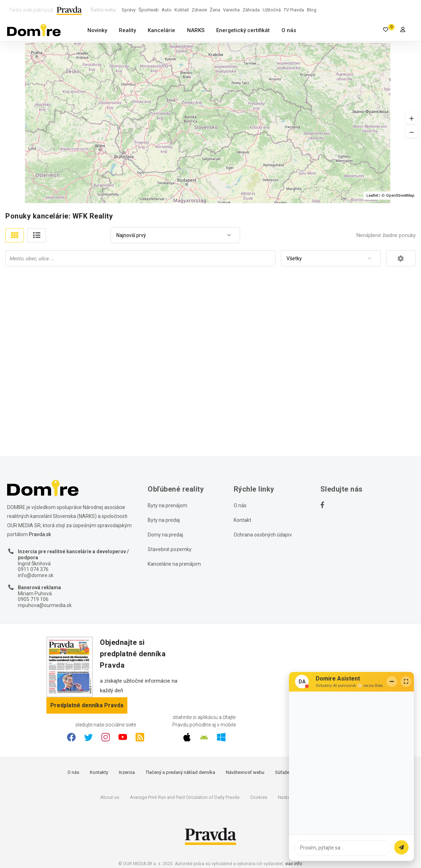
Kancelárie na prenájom (174, 564)
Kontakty (99, 772)
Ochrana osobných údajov (263, 535)
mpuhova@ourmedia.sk (45, 605)
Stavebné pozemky (170, 549)
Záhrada (251, 10)
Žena (215, 10)
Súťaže (282, 772)
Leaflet (372, 196)
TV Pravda (294, 10)
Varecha (231, 10)
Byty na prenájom (168, 505)
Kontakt (242, 520)
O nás (289, 30)
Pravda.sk (40, 534)
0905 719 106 (33, 599)
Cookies (259, 797)
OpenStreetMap (400, 196)
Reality (127, 30)
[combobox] (175, 235)
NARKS (196, 30)
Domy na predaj (165, 535)
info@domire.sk (36, 575)
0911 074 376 (33, 569)
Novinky (97, 30)
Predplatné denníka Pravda (87, 705)
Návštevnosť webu (245, 772)
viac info (293, 864)
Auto (167, 10)
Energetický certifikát (243, 30)
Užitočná (272, 10)
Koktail (182, 10)
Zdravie (199, 10)
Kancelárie (161, 30)
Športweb (149, 10)
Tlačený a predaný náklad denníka (180, 772)
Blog (312, 10)
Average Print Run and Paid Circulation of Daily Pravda (185, 797)
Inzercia (127, 772)
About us (110, 797)
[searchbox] (141, 258)
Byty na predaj (164, 520)
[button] (411, 118)
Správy (129, 10)
